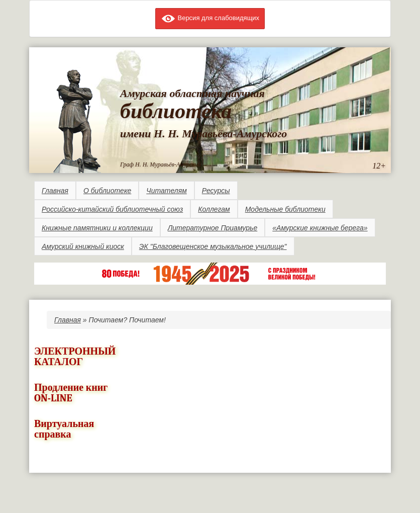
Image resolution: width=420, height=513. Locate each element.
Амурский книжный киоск (83, 246)
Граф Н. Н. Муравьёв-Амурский (161, 164)
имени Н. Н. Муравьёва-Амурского (203, 134)
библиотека (176, 111)
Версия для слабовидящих (210, 18)
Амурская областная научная (192, 93)
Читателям (166, 191)
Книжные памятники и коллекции (97, 228)
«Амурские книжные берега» (320, 228)
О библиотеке (107, 191)
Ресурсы (216, 191)
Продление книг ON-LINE (71, 393)
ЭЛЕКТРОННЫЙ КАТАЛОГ (75, 357)
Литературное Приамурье (213, 228)
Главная (55, 191)
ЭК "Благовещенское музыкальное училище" (213, 246)
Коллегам (214, 209)
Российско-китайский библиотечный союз (112, 209)
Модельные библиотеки (285, 209)
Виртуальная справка (64, 429)
